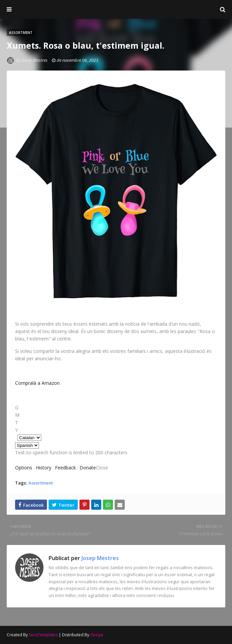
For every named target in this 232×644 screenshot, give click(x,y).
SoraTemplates (43, 635)
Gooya (97, 635)
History (44, 468)
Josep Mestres (116, 7)
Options (24, 468)
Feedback (65, 468)
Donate (88, 468)
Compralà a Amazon (37, 383)
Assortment (41, 483)
